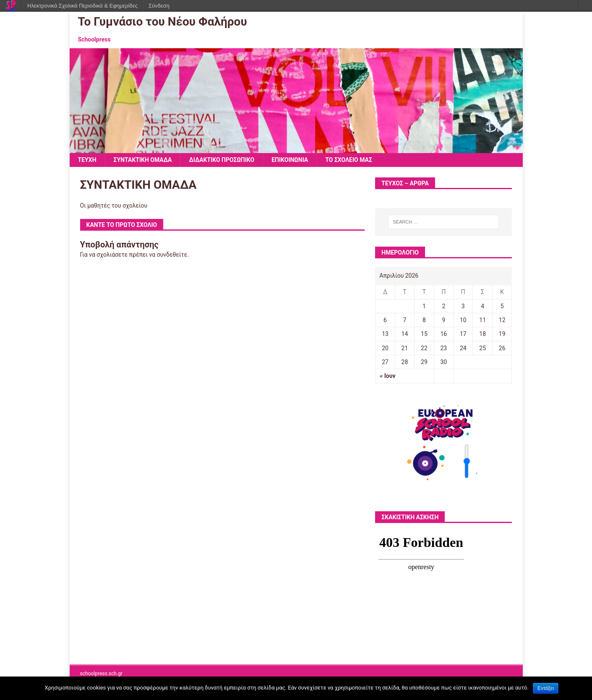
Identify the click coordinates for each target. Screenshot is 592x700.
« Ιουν (387, 376)
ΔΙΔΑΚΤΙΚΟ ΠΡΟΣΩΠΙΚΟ (222, 160)
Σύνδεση (159, 6)
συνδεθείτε (172, 255)
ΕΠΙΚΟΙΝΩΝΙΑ (290, 160)
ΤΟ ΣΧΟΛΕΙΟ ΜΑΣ (349, 160)
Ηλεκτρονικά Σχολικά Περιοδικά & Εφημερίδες (82, 6)
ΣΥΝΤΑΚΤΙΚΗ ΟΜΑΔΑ (143, 160)
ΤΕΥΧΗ (87, 160)
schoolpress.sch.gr (101, 674)
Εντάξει (546, 688)
